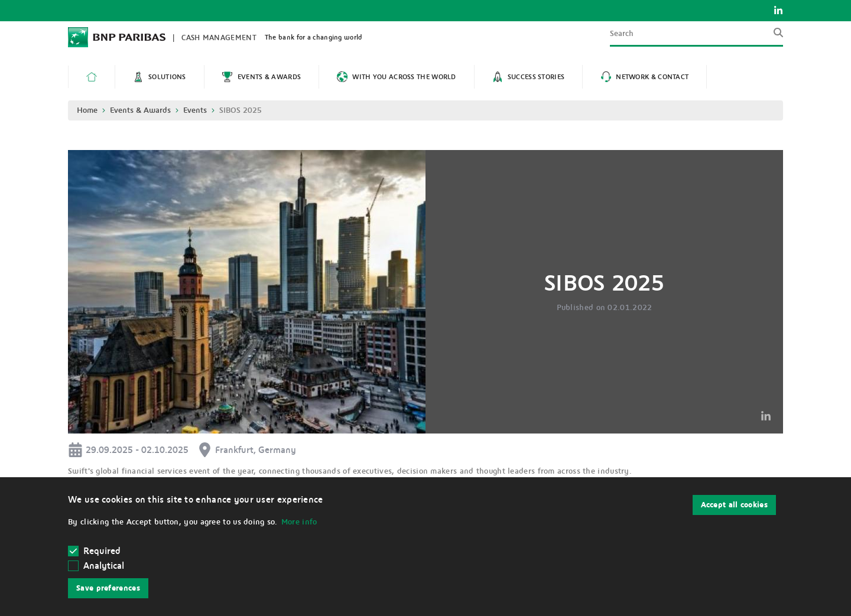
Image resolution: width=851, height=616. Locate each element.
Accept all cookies (734, 505)
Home (87, 110)
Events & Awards (140, 110)
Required (95, 551)
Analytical (104, 566)
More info (299, 522)
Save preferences (108, 588)
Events (195, 110)
